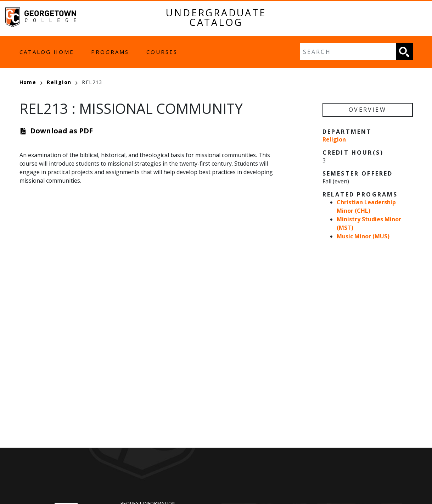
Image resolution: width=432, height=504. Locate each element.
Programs (110, 52)
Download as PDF (61, 131)
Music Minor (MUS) (363, 236)
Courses (162, 52)
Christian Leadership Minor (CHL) (366, 206)
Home (31, 82)
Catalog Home (47, 52)
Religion (62, 82)
